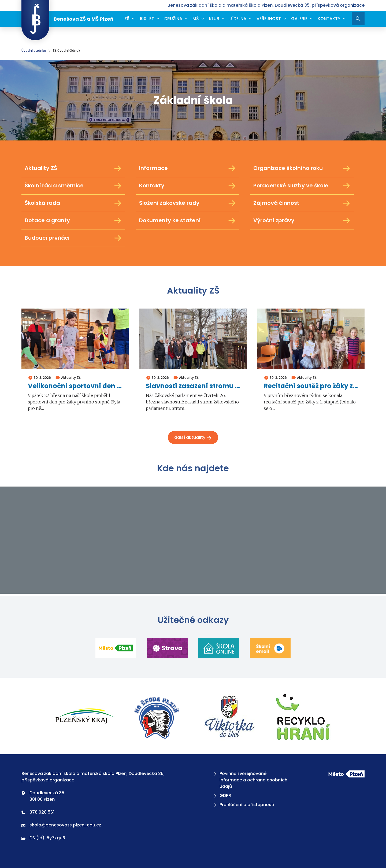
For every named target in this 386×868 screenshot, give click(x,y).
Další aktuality (193, 437)
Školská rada (73, 203)
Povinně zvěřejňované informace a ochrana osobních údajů (250, 780)
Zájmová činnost (302, 203)
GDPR (222, 795)
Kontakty (329, 19)
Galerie (299, 19)
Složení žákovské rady (188, 203)
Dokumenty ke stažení (188, 221)
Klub (214, 19)
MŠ (196, 19)
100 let (147, 19)
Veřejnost (269, 19)
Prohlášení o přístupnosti (243, 805)
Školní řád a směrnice (73, 186)
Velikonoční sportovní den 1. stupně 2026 (75, 386)
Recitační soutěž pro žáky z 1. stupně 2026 (311, 386)
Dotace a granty (73, 221)
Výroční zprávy (302, 221)
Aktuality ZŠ (73, 168)
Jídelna (238, 19)
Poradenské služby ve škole (302, 186)
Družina (173, 19)
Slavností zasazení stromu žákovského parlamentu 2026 (193, 386)
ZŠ (127, 19)
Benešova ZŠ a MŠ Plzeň (67, 19)
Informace (188, 168)
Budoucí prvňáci (73, 238)
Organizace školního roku (302, 168)
